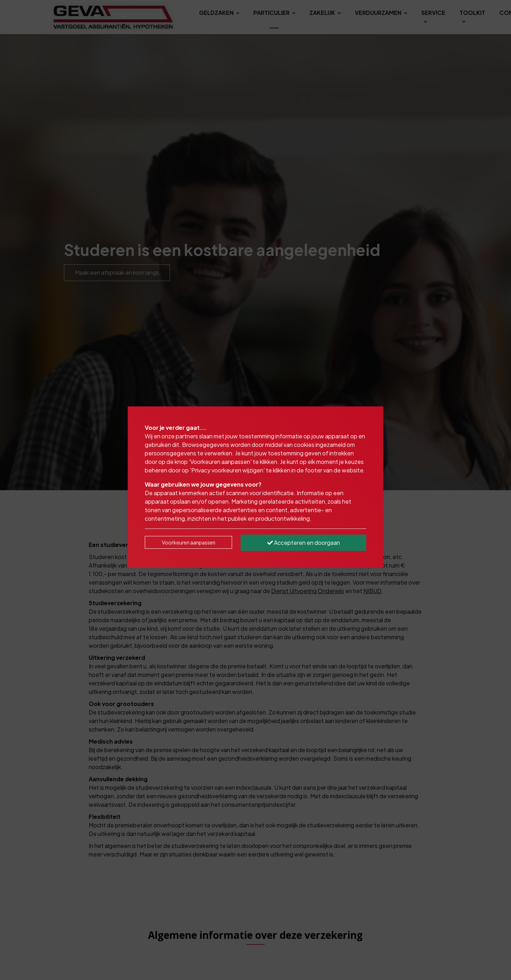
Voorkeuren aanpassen (189, 542)
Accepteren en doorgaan (304, 543)
